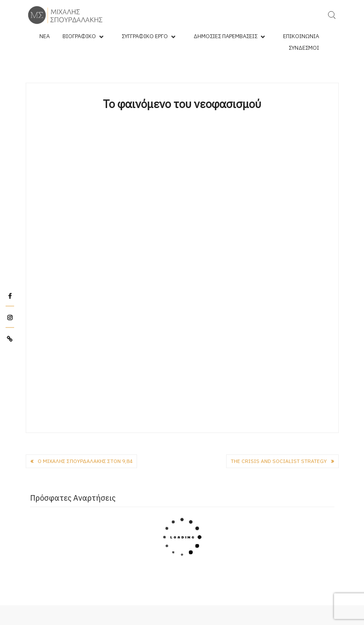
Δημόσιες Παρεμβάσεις (225, 36)
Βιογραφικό (79, 36)
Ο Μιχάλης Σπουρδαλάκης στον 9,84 (85, 461)
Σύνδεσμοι (304, 48)
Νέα (45, 36)
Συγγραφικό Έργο (145, 36)
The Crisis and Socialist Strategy (279, 461)
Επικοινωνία (301, 36)
